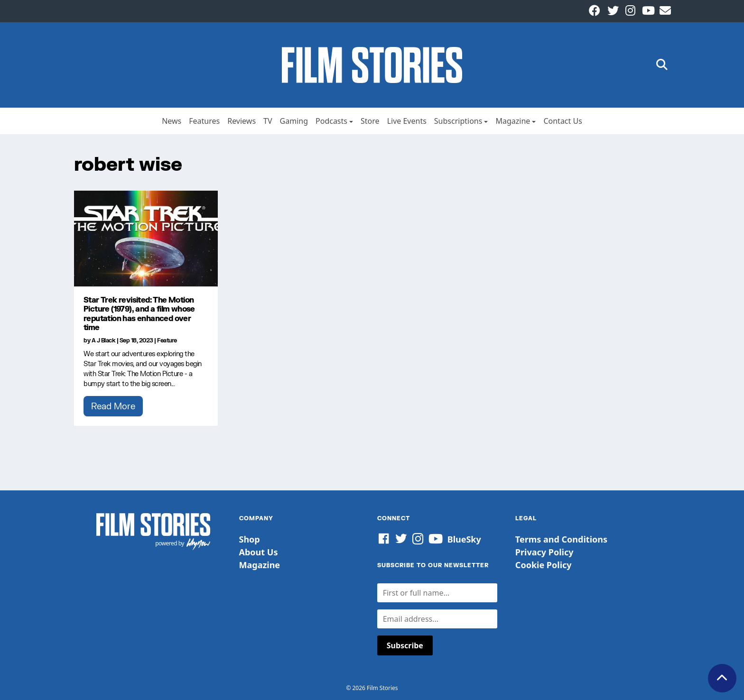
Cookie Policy (544, 565)
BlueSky (464, 539)
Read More (113, 406)
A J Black (104, 340)
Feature (167, 340)
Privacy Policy (544, 552)
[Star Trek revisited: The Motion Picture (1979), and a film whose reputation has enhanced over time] (146, 239)
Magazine (513, 121)
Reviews (242, 121)
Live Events (407, 121)
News (172, 121)
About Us (259, 552)
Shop (250, 539)
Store (370, 121)
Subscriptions (458, 121)
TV (268, 121)
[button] (662, 65)
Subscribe (405, 645)
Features (204, 121)
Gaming (294, 121)
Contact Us (563, 121)
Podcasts (331, 121)
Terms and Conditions (561, 539)
